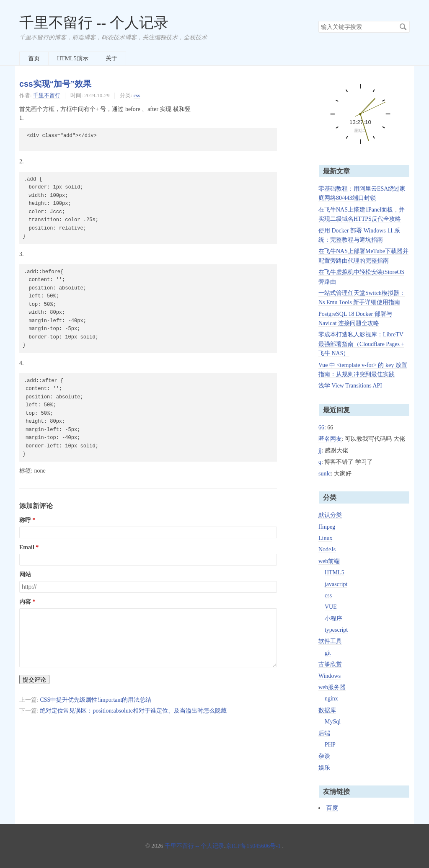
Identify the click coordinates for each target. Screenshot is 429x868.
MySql (333, 722)
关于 (111, 58)
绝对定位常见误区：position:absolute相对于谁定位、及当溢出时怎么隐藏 (133, 711)
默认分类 (330, 515)
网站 (25, 575)
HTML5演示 (73, 58)
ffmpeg (327, 527)
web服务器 (332, 687)
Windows (330, 676)
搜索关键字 (318, 21)
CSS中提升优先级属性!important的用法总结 (96, 700)
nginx (331, 699)
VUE (331, 607)
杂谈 (324, 756)
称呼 (25, 520)
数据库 (327, 710)
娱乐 (324, 768)
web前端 (329, 561)
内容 (25, 602)
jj (320, 451)
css (137, 95)
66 (321, 428)
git (328, 653)
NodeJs (327, 549)
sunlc (325, 474)
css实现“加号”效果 (55, 84)
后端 (324, 733)
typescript (336, 630)
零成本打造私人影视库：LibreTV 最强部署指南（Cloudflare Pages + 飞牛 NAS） (361, 344)
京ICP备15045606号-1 (253, 846)
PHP (330, 745)
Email (27, 547)
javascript (336, 584)
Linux (325, 538)
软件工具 (330, 641)
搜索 (403, 27)
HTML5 (335, 572)
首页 (34, 58)
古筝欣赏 (330, 664)
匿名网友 (330, 439)
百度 (332, 808)
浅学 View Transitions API (350, 386)
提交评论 (34, 679)
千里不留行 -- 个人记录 (94, 23)
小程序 (333, 619)
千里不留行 (47, 95)
